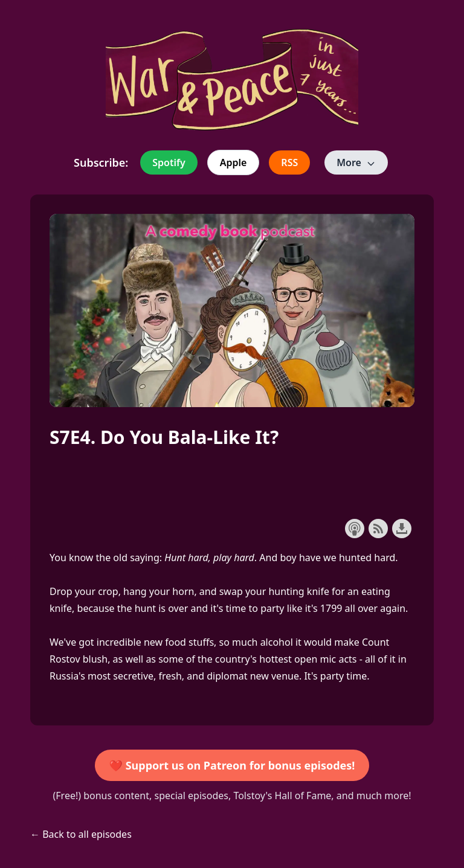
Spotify (169, 162)
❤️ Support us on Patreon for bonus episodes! (232, 765)
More (356, 162)
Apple (234, 162)
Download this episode (402, 529)
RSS (289, 162)
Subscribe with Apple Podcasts (355, 529)
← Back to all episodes (81, 834)
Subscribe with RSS (378, 529)
